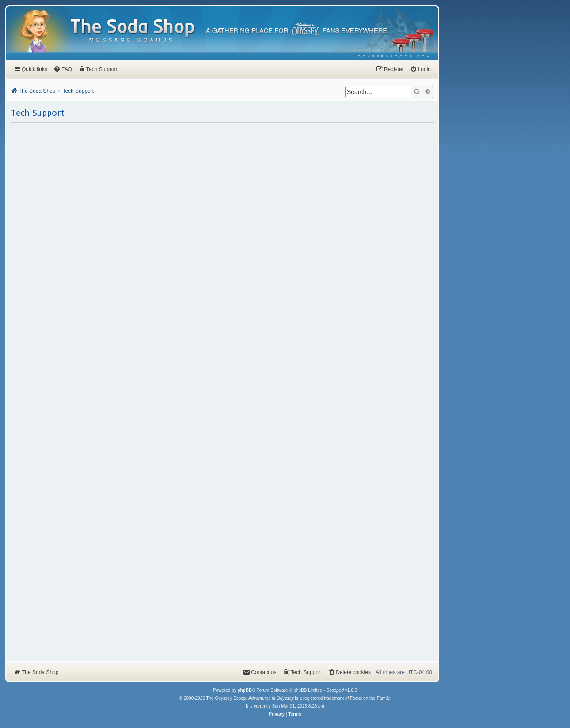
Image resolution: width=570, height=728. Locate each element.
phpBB (245, 690)
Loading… (222, 392)
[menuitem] (395, 56)
